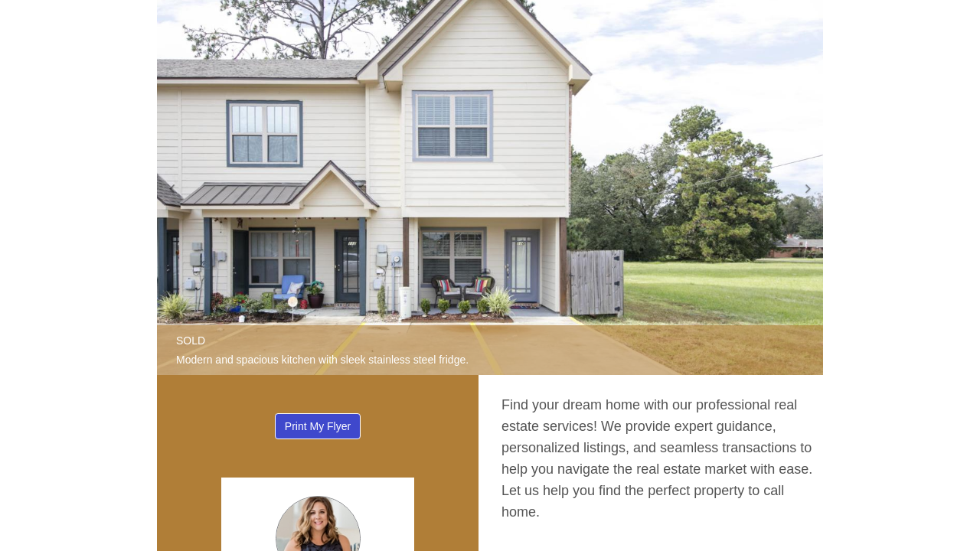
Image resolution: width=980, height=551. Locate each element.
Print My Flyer (318, 426)
